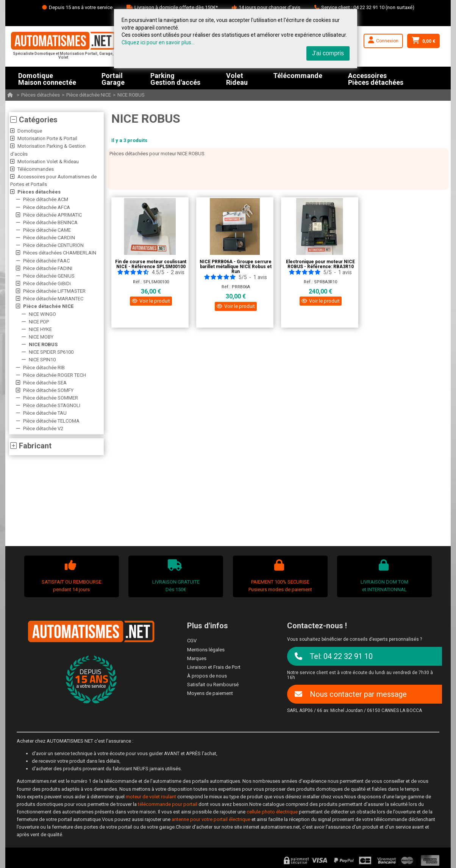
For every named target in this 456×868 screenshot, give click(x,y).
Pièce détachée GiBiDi (47, 283)
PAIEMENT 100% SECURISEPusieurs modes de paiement (279, 576)
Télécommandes (36, 169)
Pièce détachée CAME (47, 230)
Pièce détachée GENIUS (49, 276)
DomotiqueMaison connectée (47, 78)
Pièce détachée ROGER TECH (55, 375)
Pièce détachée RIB (44, 368)
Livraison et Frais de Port (214, 667)
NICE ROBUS (131, 95)
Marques (197, 658)
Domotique (30, 131)
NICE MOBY (41, 337)
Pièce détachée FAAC (46, 261)
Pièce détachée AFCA (47, 207)
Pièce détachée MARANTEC (53, 299)
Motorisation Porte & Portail (47, 138)
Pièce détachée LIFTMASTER (54, 291)
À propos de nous (207, 676)
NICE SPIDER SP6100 (51, 352)
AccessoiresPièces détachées (376, 78)
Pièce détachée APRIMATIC (52, 215)
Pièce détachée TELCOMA (51, 421)
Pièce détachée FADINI (48, 268)
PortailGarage (113, 78)
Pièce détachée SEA (45, 383)
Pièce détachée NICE (89, 95)
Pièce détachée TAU (45, 413)
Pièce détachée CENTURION (53, 245)
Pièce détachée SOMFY (48, 390)
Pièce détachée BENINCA (50, 222)
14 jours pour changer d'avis (269, 7)
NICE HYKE (40, 329)
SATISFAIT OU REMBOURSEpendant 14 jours (70, 576)
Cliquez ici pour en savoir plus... (158, 42)
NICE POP (39, 322)
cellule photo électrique (272, 812)
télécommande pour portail (168, 804)
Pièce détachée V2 (43, 429)
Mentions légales (206, 650)
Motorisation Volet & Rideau (48, 162)
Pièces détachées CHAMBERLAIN (60, 253)
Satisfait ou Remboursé (213, 685)
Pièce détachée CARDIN (49, 238)
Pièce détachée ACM (46, 199)
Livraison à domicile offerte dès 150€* (176, 7)
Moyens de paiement (210, 693)
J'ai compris (328, 53)
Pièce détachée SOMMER (51, 398)
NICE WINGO (42, 314)
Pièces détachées (41, 95)
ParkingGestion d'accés (175, 78)
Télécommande (298, 76)
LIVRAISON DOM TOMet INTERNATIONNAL (384, 576)
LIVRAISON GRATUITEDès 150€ (175, 576)
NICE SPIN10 (42, 360)
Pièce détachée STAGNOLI (52, 405)
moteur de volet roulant (151, 797)
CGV (192, 641)
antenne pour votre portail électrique (211, 819)
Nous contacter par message (351, 694)
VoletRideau (237, 78)
